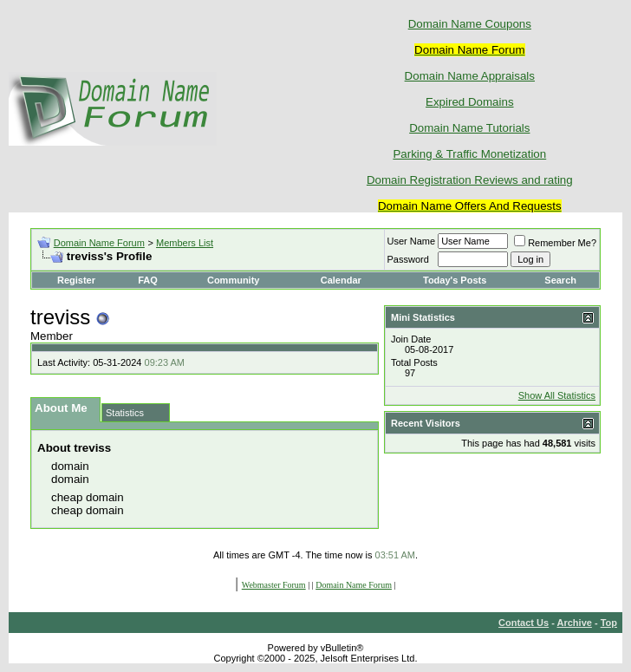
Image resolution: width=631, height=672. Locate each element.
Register (76, 280)
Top (609, 623)
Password (408, 259)
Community (235, 280)
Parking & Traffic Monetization (469, 154)
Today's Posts (455, 280)
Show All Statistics (557, 395)
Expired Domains (469, 102)
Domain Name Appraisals (470, 76)
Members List (185, 243)
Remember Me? (555, 243)
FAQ (148, 280)
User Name (412, 241)
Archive (575, 623)
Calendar (341, 280)
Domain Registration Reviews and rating (470, 180)
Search (560, 280)
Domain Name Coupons (470, 24)
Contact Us (524, 623)
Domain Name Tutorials (469, 128)
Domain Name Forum (99, 243)
